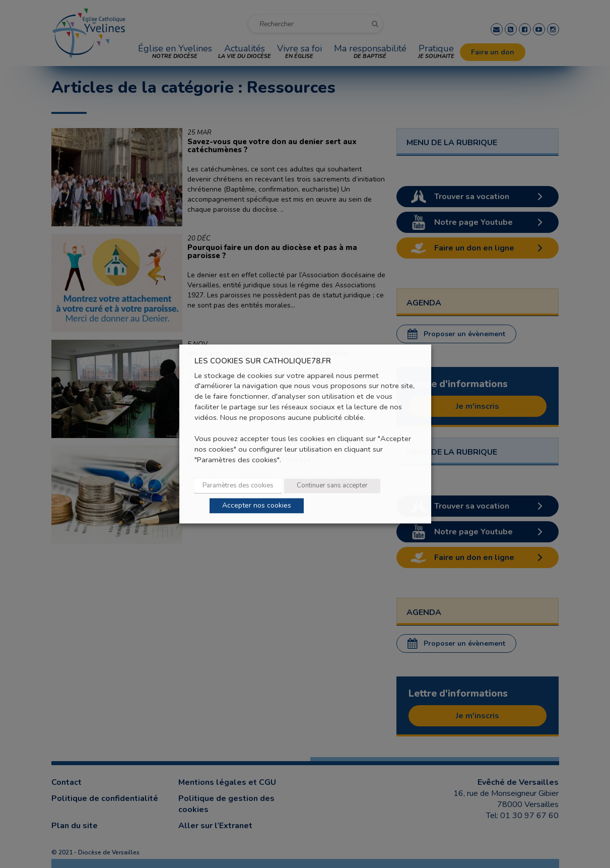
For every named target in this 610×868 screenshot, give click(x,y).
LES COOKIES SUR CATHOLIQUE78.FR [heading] (263, 361)
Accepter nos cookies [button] (257, 506)
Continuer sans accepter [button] (332, 486)
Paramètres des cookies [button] (238, 486)
